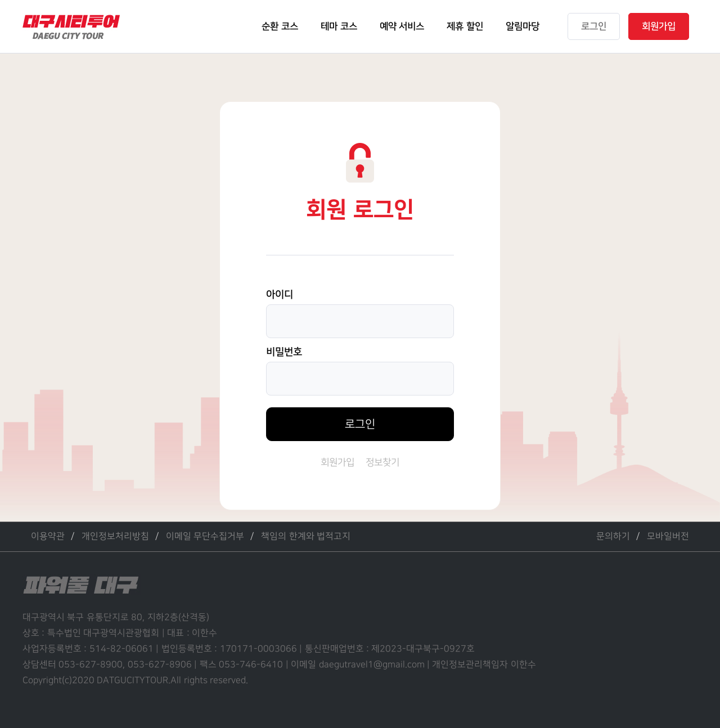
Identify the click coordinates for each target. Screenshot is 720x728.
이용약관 (48, 536)
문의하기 (613, 536)
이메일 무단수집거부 (205, 536)
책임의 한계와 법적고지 (306, 536)
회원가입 (337, 462)
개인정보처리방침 (115, 536)
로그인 (360, 424)
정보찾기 (382, 462)
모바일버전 (668, 536)
